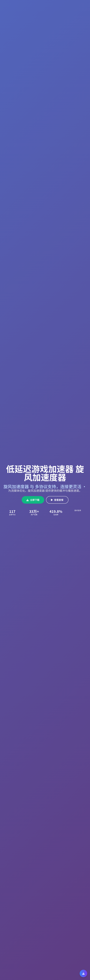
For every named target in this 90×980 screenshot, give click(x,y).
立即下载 (33, 500)
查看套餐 (57, 500)
